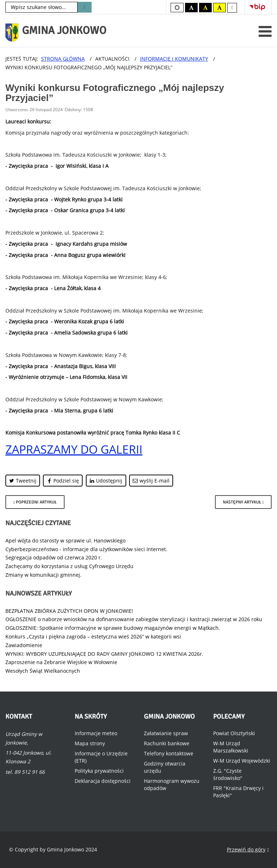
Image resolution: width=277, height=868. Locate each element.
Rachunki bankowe (167, 743)
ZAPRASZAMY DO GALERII (74, 449)
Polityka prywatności (99, 771)
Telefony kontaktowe (169, 753)
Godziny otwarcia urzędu (165, 767)
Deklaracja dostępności (103, 781)
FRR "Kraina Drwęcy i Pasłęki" (238, 792)
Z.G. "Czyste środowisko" (228, 774)
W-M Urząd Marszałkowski (231, 747)
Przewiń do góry (248, 850)
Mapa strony (90, 743)
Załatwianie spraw (166, 733)
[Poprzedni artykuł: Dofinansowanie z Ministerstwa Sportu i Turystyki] (35, 502)
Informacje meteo (96, 733)
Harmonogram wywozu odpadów (172, 784)
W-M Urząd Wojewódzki (242, 761)
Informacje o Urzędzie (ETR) (101, 757)
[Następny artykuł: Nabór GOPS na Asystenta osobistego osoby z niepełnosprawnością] (243, 502)
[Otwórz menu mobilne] (265, 31)
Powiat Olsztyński (234, 733)
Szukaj (85, 7)
